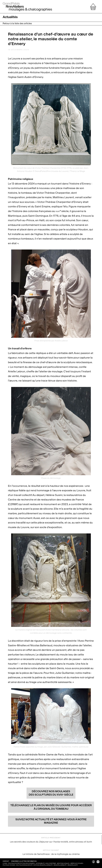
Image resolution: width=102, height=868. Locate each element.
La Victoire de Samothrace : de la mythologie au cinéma (51, 852)
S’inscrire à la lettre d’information (24, 861)
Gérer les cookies (77, 863)
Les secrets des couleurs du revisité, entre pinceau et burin (51, 840)
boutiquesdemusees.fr (24, 865)
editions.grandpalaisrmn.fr (43, 865)
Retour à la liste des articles (17, 23)
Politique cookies (9, 865)
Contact (6, 861)
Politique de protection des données (22, 863)
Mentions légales (63, 863)
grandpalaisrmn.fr (60, 865)
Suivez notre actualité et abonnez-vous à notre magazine (51, 821)
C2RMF (13, 504)
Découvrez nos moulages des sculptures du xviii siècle (51, 793)
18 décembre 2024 (19, 50)
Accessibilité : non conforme (46, 863)
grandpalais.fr (73, 865)
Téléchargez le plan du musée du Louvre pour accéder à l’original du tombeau (51, 807)
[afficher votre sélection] (93, 7)
